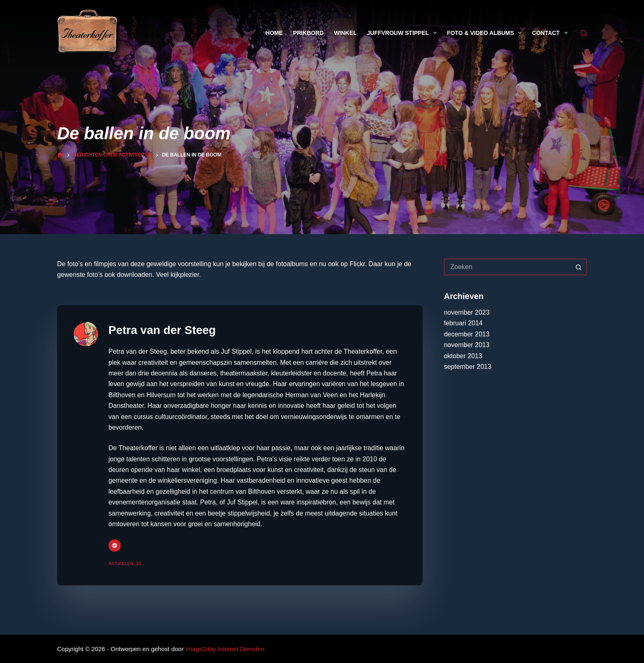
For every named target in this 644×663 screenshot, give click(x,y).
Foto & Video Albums (486, 33)
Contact (551, 33)
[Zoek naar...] (507, 267)
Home (274, 33)
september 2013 (468, 367)
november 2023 (467, 312)
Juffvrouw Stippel (403, 33)
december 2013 (467, 334)
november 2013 (467, 345)
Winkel (345, 33)
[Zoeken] (584, 33)
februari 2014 (463, 323)
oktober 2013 (463, 356)
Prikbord (309, 33)
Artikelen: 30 (125, 564)
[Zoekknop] (579, 267)
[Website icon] (115, 546)
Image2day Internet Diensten (225, 649)
